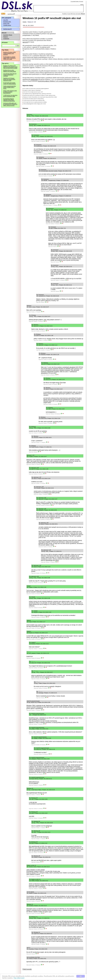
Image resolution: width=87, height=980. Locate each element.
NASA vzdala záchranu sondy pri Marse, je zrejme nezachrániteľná (10, 92)
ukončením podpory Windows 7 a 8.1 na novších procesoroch (55, 81)
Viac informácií (19, 978)
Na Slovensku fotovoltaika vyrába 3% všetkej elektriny (10, 83)
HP (35, 22)
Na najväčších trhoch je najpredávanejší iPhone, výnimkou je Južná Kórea (9, 100)
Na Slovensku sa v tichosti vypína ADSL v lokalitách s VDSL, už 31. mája (9, 58)
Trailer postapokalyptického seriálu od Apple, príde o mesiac (10, 87)
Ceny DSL (6, 20)
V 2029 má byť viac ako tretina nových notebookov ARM (10, 96)
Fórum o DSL (6, 23)
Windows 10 (30, 22)
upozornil (25, 42)
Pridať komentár (27, 969)
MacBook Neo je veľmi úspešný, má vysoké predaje (10, 71)
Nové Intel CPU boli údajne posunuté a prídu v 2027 (33, 92)
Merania (10, 35)
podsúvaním (34, 79)
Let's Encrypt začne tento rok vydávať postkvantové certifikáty (10, 75)
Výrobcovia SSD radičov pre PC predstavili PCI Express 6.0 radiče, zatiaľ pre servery (10, 104)
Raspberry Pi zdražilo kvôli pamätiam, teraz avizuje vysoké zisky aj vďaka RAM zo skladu (10, 67)
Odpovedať (29, 121)
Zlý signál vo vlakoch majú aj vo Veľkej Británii (32, 90)
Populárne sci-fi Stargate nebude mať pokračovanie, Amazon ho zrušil (9, 79)
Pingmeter (6, 37)
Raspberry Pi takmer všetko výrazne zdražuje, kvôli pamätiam (9, 53)
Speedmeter (6, 35)
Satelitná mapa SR (7, 29)
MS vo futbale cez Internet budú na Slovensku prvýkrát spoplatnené (36, 89)
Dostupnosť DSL (7, 22)
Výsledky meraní (7, 25)
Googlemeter (6, 38)
